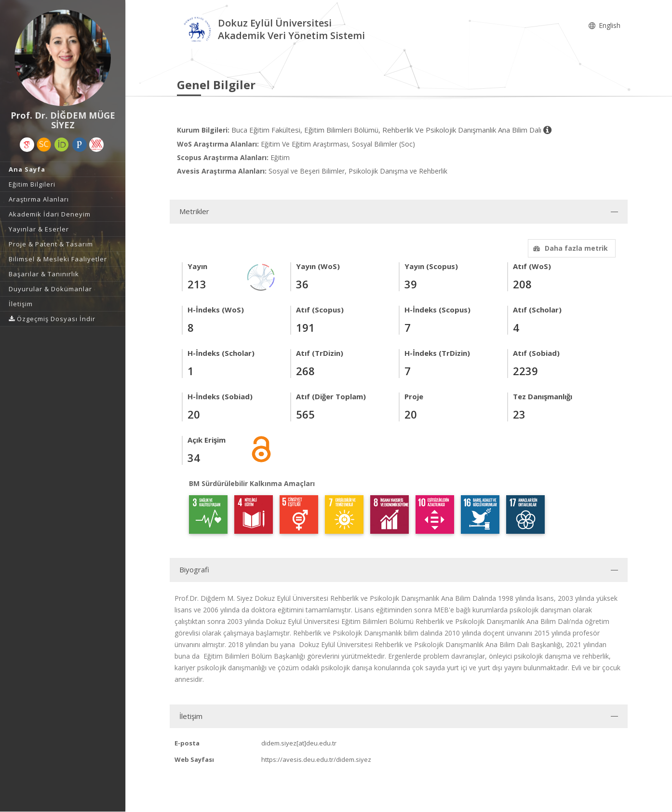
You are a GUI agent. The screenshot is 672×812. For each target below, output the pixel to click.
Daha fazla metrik (569, 248)
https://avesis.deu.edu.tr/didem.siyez (316, 759)
